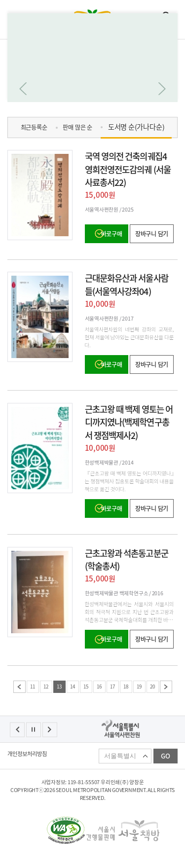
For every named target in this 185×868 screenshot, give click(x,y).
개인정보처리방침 (27, 754)
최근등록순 (34, 127)
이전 (19, 687)
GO (166, 756)
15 (86, 687)
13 (59, 687)
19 (139, 687)
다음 (166, 687)
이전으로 (23, 89)
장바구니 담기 (152, 234)
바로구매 (112, 234)
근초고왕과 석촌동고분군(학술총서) (127, 560)
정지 (34, 729)
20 (152, 687)
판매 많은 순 (77, 127)
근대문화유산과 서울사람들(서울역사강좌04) (127, 285)
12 (46, 687)
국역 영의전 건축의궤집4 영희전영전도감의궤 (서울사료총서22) (128, 169)
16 (99, 687)
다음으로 (162, 89)
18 (126, 687)
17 (112, 687)
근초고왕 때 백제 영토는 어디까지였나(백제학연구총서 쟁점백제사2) (129, 422)
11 (33, 687)
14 (73, 687)
